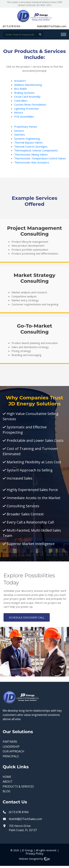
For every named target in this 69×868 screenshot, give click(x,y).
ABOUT (8, 782)
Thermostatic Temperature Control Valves (40, 158)
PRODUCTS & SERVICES (18, 787)
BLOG (6, 791)
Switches (20, 134)
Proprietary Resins (26, 127)
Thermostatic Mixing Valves (31, 154)
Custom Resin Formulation (30, 104)
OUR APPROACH (13, 751)
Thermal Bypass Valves (28, 142)
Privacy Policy (34, 854)
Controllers (21, 101)
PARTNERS (10, 742)
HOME (7, 777)
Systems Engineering (27, 139)
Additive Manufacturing (28, 85)
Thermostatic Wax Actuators (32, 162)
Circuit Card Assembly (27, 97)
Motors (19, 112)
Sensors (19, 131)
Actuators (20, 81)
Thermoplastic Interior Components (36, 150)
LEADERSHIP (11, 747)
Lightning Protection (26, 109)
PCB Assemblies (24, 116)
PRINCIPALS (11, 756)
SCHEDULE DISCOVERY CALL (27, 617)
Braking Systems (24, 93)
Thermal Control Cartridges (31, 146)
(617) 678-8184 (11, 26)
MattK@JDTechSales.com (52, 26)
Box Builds (21, 89)
